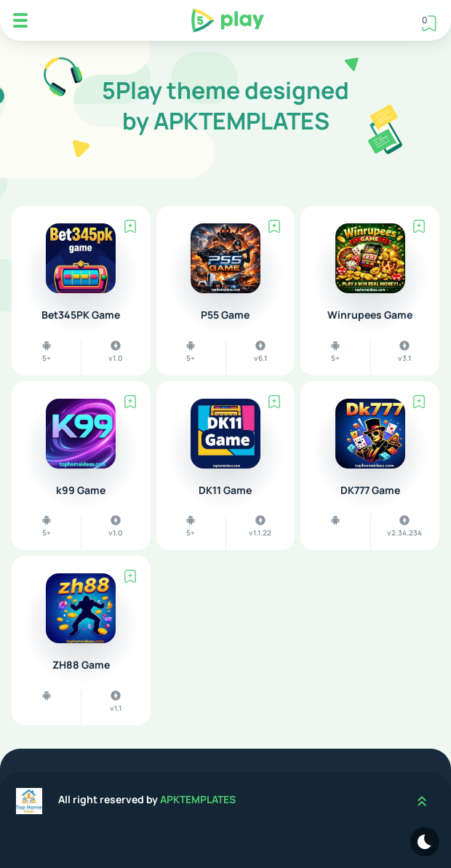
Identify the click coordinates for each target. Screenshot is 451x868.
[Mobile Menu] (20, 20)
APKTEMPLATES (198, 799)
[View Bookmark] (429, 23)
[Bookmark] (130, 226)
